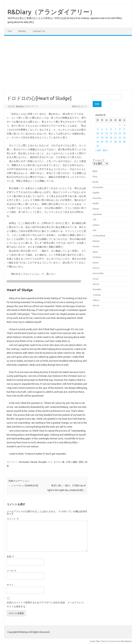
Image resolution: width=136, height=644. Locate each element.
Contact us (39, 31)
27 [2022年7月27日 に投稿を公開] (111, 142)
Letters (96, 225)
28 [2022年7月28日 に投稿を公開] (115, 142)
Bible (95, 171)
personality (98, 273)
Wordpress (126, 641)
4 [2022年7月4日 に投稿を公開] (102, 129)
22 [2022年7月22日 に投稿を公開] (120, 138)
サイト (10, 585)
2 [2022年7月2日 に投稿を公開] (124, 125)
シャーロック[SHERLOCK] (23, 485)
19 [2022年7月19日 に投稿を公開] (106, 138)
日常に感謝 (72, 462)
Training (97, 295)
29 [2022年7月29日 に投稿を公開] (120, 142)
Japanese (97, 214)
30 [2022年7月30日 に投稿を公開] (124, 142)
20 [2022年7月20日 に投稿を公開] (111, 138)
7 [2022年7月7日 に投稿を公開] (115, 129)
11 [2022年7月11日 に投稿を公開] (102, 133)
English (96, 193)
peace (96, 262)
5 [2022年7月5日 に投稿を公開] (107, 129)
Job (94, 219)
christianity (24, 462)
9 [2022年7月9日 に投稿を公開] (124, 129)
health (96, 203)
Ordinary (97, 257)
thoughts (43, 462)
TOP (10, 31)
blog (95, 176)
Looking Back (99, 236)
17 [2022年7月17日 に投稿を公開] (98, 138)
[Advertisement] (68, 63)
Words (96, 305)
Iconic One (95, 641)
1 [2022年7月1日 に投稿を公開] (120, 125)
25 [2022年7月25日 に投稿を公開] (102, 142)
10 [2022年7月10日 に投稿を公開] (98, 133)
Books (96, 182)
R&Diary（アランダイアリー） (52, 12)
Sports (96, 284)
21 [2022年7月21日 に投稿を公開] (115, 138)
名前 (10, 557)
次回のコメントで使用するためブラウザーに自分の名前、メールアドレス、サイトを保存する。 (46, 604)
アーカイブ (98, 160)
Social (95, 279)
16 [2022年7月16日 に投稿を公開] (124, 133)
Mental (34, 462)
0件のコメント (80, 106)
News (95, 252)
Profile (22, 31)
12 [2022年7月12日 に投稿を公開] (106, 133)
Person (96, 268)
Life (94, 230)
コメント (13, 519)
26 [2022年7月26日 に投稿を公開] (106, 142)
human (96, 209)
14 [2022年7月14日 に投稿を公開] (115, 133)
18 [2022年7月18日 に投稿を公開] (102, 138)
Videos (96, 300)
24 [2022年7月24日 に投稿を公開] (98, 142)
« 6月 (98, 150)
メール (12, 571)
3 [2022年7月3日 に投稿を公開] (98, 129)
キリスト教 (59, 462)
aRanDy (20, 106)
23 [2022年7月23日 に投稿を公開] (124, 138)
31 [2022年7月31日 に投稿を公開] (98, 146)
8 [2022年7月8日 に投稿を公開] (120, 129)
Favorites (97, 198)
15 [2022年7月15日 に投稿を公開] (120, 133)
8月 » (106, 150)
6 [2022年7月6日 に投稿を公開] (111, 129)
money (96, 246)
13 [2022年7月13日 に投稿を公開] (111, 133)
